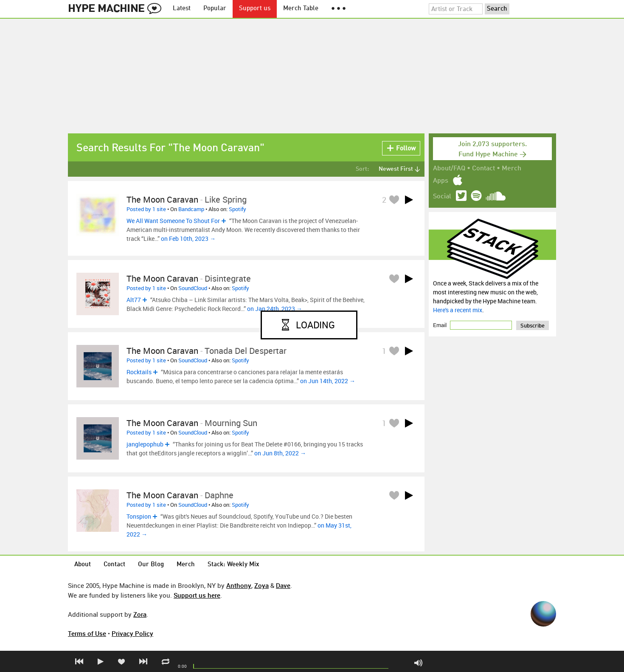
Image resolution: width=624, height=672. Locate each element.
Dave (283, 585)
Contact (483, 169)
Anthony (239, 585)
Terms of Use (87, 633)
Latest (182, 9)
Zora (140, 614)
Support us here (197, 595)
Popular (215, 9)
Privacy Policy (132, 633)
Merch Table (301, 9)
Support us (255, 9)
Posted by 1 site (146, 209)
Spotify (238, 209)
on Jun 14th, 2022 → (328, 381)
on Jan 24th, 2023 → (275, 309)
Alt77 (134, 300)
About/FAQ (449, 169)
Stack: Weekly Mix (233, 565)
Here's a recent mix (458, 310)
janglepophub (145, 444)
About (83, 565)
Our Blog (151, 565)
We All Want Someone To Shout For (173, 221)
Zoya (261, 585)
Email (440, 325)
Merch (512, 169)
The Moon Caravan (162, 199)
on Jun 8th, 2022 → (280, 453)
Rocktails (139, 372)
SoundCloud (193, 288)
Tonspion (139, 516)
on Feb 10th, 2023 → (188, 239)
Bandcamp (191, 209)
